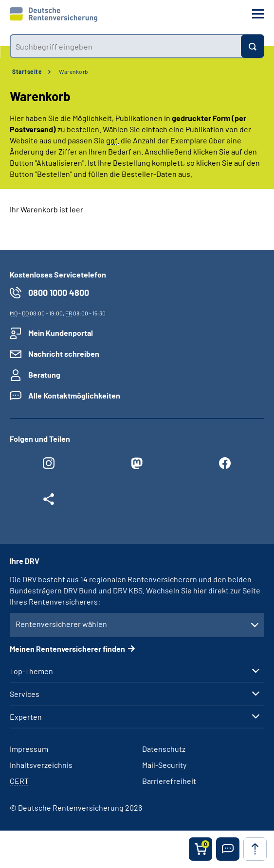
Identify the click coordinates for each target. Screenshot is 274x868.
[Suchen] (253, 46)
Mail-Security (164, 765)
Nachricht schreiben (64, 354)
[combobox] (125, 46)
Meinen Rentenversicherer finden (67, 649)
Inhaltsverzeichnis (41, 765)
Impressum (29, 749)
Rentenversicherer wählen (61, 624)
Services (25, 694)
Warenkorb (74, 71)
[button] (228, 849)
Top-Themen (31, 671)
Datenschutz (164, 749)
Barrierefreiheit (169, 781)
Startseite (27, 71)
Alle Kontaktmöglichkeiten (74, 395)
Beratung (44, 374)
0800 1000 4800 (59, 293)
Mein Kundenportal (61, 333)
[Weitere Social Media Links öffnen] (49, 502)
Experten (26, 717)
